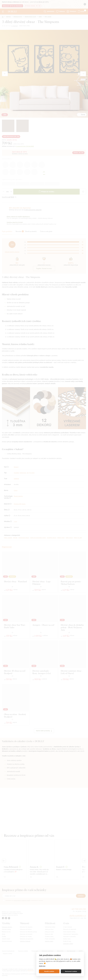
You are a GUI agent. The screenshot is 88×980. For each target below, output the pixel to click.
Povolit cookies (49, 971)
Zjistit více (42, 966)
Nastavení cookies (71, 971)
